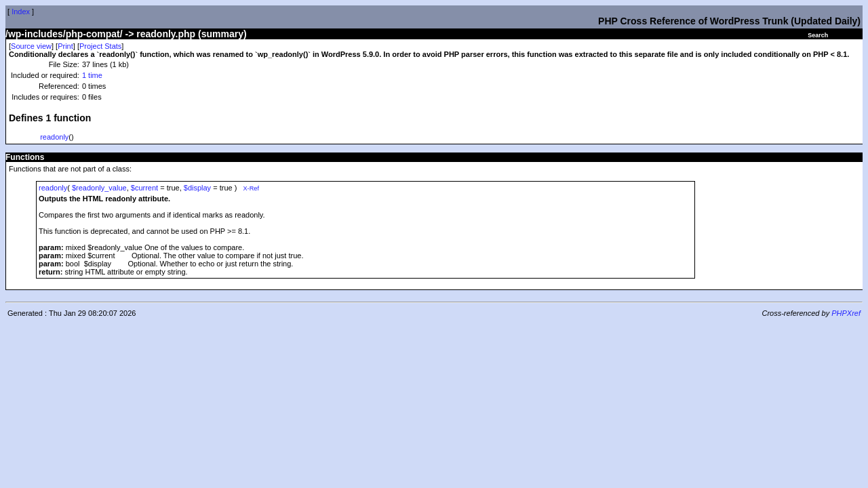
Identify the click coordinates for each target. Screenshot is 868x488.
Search (818, 35)
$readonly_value (99, 188)
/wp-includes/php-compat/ (64, 34)
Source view (31, 46)
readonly (54, 137)
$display (197, 188)
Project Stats (100, 46)
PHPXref (846, 313)
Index (21, 12)
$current (144, 188)
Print (65, 46)
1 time (92, 75)
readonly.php (166, 34)
